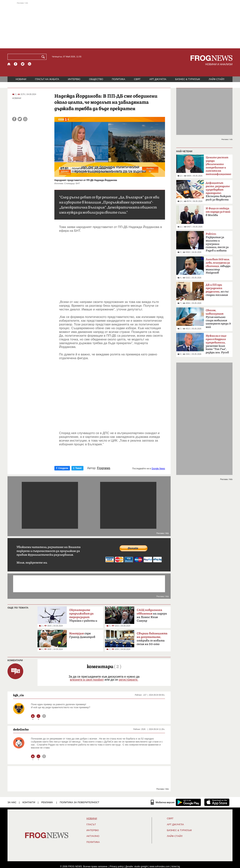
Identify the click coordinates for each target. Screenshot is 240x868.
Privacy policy (117, 867)
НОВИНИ (21, 79)
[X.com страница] (23, 64)
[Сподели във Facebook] (14, 119)
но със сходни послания (217, 290)
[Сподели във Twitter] (20, 119)
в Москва (218, 212)
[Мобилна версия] (163, 802)
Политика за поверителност (80, 802)
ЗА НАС (12, 802)
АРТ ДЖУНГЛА (158, 79)
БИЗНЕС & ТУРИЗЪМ (187, 79)
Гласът (91, 825)
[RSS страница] (30, 64)
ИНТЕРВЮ (74, 79)
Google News (158, 469)
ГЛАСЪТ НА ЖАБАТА (47, 79)
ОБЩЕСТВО (96, 79)
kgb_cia (18, 695)
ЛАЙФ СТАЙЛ (216, 79)
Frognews (104, 468)
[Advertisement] (120, 25)
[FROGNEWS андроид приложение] (188, 802)
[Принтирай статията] (25, 119)
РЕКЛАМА (47, 802)
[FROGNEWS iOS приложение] (217, 802)
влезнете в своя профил (87, 680)
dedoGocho (21, 729)
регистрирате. (128, 680)
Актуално (93, 836)
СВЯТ (137, 79)
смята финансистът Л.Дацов (218, 167)
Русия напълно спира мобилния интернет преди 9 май (218, 319)
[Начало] (9, 64)
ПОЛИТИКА (119, 79)
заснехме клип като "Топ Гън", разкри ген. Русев (217, 344)
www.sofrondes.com (160, 867)
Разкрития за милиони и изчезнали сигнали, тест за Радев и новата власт (217, 243)
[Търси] (44, 57)
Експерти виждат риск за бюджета (218, 191)
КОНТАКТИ (29, 802)
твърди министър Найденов (218, 266)
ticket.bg (176, 867)
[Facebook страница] (16, 64)
